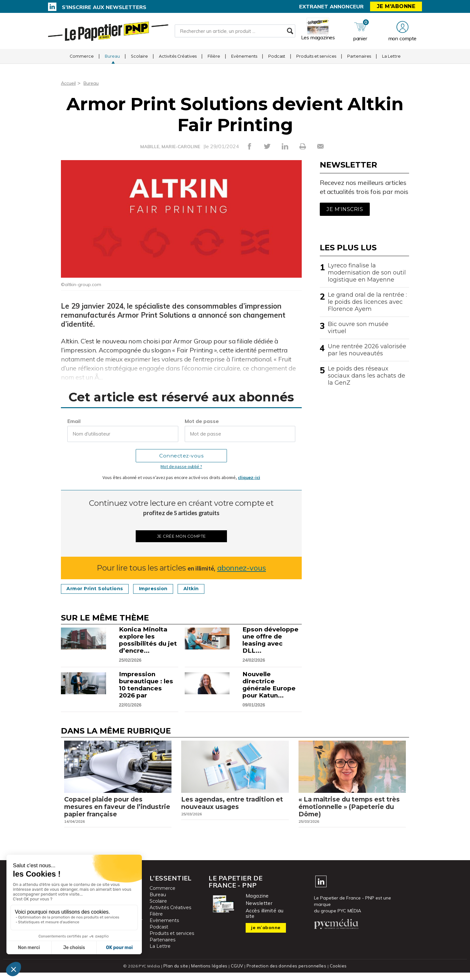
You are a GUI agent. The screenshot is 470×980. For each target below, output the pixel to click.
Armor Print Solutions (99, 590)
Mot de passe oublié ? (181, 466)
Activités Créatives (178, 59)
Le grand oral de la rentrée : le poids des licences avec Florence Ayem (367, 302)
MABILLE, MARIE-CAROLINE (170, 147)
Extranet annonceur (331, 6)
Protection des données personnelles (285, 973)
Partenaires (359, 59)
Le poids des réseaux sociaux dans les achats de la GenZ (367, 376)
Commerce (82, 59)
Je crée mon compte (181, 537)
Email (74, 421)
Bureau (112, 59)
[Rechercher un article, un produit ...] (235, 33)
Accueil (69, 83)
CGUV (238, 973)
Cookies (335, 973)
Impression (166, 590)
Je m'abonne (396, 6)
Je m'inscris (345, 209)
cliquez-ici (249, 477)
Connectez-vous (181, 456)
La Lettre (391, 59)
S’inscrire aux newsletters (104, 7)
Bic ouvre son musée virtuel (358, 328)
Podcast (277, 59)
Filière (214, 59)
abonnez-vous (242, 569)
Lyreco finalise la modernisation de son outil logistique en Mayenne (367, 273)
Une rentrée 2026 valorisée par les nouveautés (367, 350)
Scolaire (139, 59)
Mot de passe (202, 421)
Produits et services (316, 59)
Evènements (244, 59)
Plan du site (178, 973)
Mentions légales (211, 973)
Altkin (208, 590)
